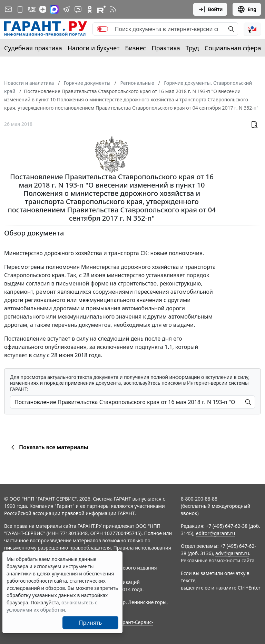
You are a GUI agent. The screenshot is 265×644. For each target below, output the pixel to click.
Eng (247, 9)
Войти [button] (210, 9)
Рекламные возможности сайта (218, 560)
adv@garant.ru (232, 553)
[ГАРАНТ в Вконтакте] (32, 9)
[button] (252, 29)
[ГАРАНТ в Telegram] (66, 9)
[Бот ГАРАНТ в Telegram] (78, 9)
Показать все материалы (48, 447)
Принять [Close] (91, 623)
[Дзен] (43, 9)
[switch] (102, 29)
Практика (166, 48)
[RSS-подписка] (113, 9)
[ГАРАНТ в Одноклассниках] (90, 9)
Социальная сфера (233, 48)
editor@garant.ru (216, 533)
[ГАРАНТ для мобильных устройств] (20, 9)
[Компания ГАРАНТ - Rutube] (101, 9)
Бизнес (135, 48)
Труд (192, 48)
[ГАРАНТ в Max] (54, 9)
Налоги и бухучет (94, 48)
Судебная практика (33, 48)
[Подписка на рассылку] (8, 9)
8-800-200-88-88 (199, 499)
